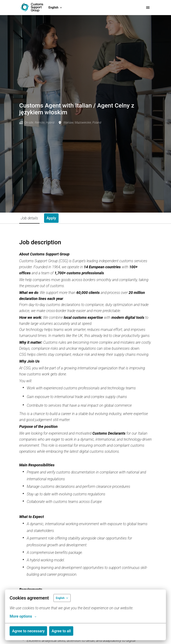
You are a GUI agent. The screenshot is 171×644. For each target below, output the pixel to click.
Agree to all (61, 631)
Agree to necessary (28, 631)
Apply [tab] (51, 218)
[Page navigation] (148, 8)
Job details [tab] (29, 218)
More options (23, 616)
